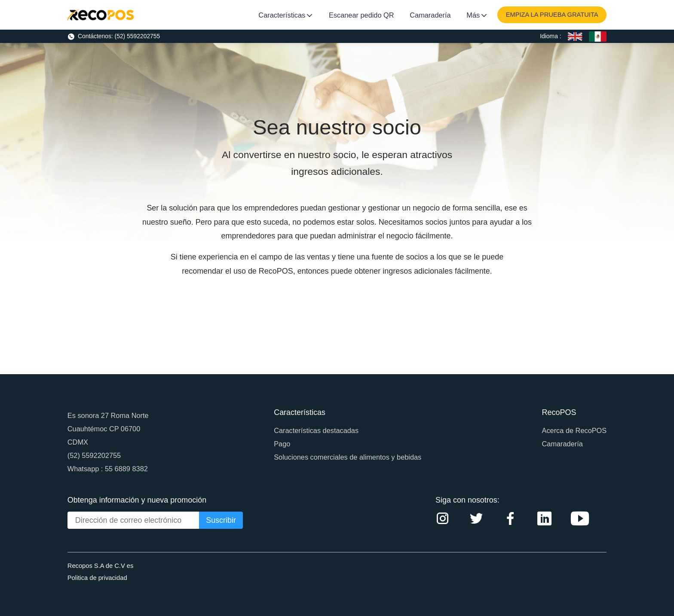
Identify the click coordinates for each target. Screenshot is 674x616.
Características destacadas (316, 430)
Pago (282, 444)
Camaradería (430, 15)
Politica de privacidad (97, 578)
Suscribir (221, 520)
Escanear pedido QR (362, 15)
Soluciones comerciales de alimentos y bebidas (348, 457)
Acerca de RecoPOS (574, 430)
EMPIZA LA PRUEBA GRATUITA (552, 15)
